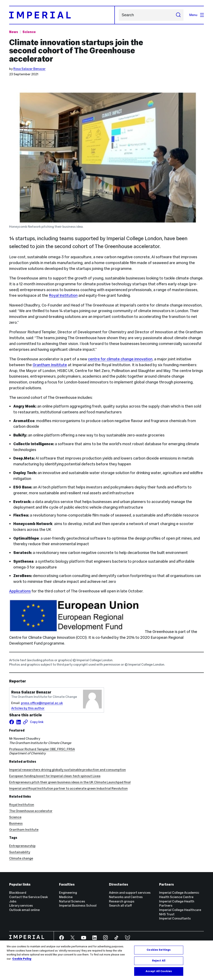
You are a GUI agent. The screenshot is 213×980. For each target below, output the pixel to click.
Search (119, 15)
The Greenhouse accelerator (31, 811)
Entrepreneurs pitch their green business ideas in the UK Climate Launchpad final (70, 782)
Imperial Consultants (175, 918)
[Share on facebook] (12, 722)
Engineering (68, 893)
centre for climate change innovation (120, 359)
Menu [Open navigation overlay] (197, 15)
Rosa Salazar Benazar (29, 69)
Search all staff (120, 905)
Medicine (66, 897)
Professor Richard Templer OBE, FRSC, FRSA (42, 749)
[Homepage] (62, 15)
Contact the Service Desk (28, 897)
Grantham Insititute (50, 365)
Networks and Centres (126, 897)
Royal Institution (63, 295)
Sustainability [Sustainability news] (20, 852)
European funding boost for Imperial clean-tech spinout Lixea (55, 776)
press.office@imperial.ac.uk (42, 703)
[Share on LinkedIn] (19, 722)
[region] (106, 960)
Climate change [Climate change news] (21, 858)
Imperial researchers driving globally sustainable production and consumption (67, 770)
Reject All (159, 961)
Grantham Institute (24, 830)
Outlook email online (24, 910)
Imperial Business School (78, 905)
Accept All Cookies (159, 971)
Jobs (13, 901)
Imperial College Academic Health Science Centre (179, 895)
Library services (21, 905)
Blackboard (18, 893)
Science (15, 817)
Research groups (122, 901)
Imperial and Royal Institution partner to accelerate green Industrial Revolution (68, 788)
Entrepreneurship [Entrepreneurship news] (22, 846)
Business (16, 823)
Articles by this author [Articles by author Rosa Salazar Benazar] (28, 708)
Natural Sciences (72, 901)
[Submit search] (178, 15)
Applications (20, 591)
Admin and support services (130, 893)
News (14, 32)
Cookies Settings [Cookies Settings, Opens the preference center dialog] (159, 950)
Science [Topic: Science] (29, 32)
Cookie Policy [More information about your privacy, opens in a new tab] (22, 959)
